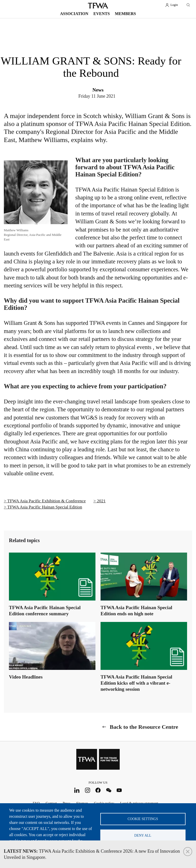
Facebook (98, 790)
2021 (101, 501)
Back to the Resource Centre (144, 727)
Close (188, 852)
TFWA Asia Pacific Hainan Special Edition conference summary (45, 611)
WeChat (109, 790)
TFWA (98, 6)
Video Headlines (26, 677)
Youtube (119, 790)
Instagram (87, 790)
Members (125, 14)
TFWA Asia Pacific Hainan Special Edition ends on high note (136, 611)
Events (102, 14)
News (98, 90)
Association (74, 14)
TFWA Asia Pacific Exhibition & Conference (47, 501)
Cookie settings (143, 819)
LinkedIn (77, 790)
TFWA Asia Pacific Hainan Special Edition (45, 507)
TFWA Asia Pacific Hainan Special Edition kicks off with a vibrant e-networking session (136, 683)
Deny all (143, 835)
